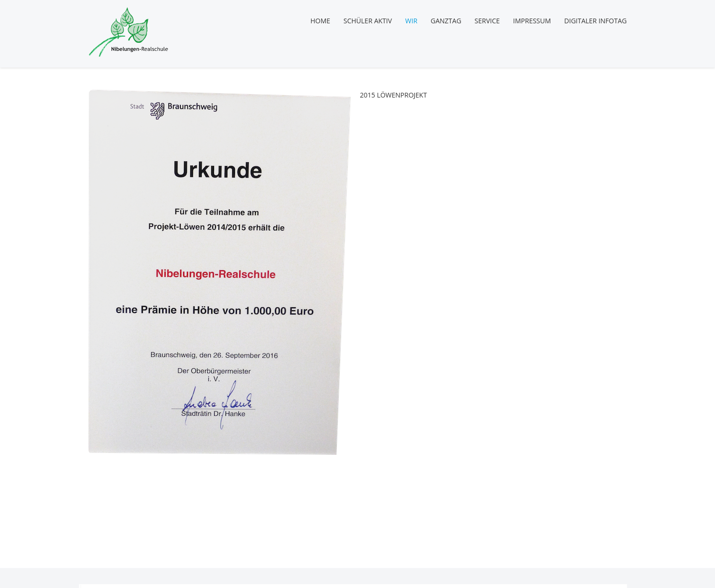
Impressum (532, 21)
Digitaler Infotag (595, 21)
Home (320, 21)
